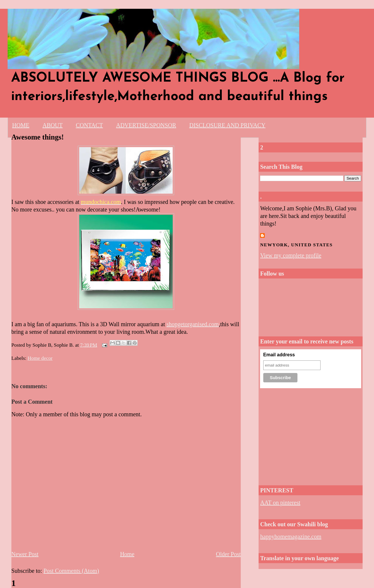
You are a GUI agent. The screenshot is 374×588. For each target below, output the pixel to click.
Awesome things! (38, 137)
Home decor (40, 358)
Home (127, 554)
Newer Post (25, 554)
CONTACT (89, 125)
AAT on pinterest (280, 503)
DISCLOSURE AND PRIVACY (227, 125)
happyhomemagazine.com (291, 537)
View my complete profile (291, 255)
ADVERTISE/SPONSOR (146, 125)
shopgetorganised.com (193, 324)
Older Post (228, 554)
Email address (279, 355)
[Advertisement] (311, 435)
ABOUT (52, 125)
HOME (21, 125)
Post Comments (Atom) (71, 571)
